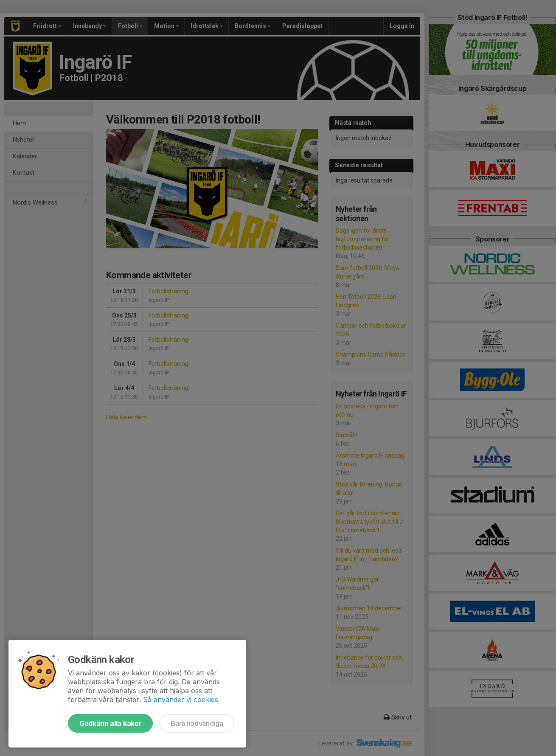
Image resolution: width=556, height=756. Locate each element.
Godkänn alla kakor (110, 723)
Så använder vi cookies (181, 700)
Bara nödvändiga (197, 723)
